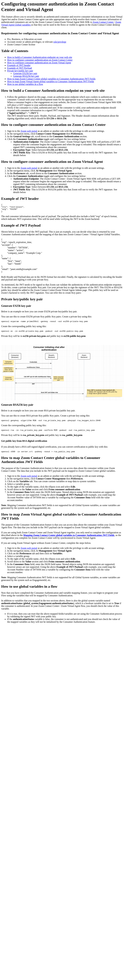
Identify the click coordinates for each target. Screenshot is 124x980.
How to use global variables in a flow (25, 84)
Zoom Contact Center (103, 22)
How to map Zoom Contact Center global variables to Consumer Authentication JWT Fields (51, 79)
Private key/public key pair (20, 71)
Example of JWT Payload (20, 68)
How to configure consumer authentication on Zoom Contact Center (40, 60)
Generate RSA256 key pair (26, 76)
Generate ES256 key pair (25, 73)
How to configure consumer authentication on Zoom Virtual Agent (39, 63)
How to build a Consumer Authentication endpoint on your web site (40, 57)
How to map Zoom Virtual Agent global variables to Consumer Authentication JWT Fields (51, 81)
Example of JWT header (19, 65)
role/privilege (60, 42)
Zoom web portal (29, 131)
